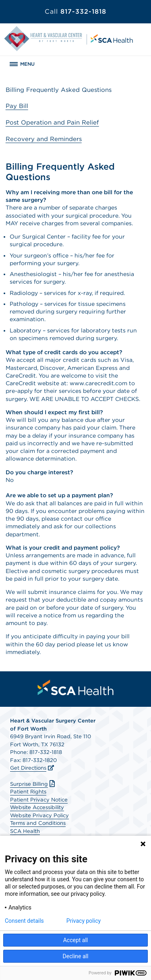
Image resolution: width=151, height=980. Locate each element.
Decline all (76, 956)
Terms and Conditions (38, 823)
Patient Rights (28, 792)
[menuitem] (76, 687)
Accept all (76, 940)
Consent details (24, 921)
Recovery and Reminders (44, 139)
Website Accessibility (37, 807)
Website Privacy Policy (39, 815)
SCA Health (25, 831)
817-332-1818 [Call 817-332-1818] (75, 11)
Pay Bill (17, 106)
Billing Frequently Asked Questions (59, 90)
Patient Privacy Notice (39, 800)
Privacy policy (84, 921)
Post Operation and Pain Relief (52, 122)
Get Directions (28, 768)
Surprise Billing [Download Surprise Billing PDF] (33, 784)
